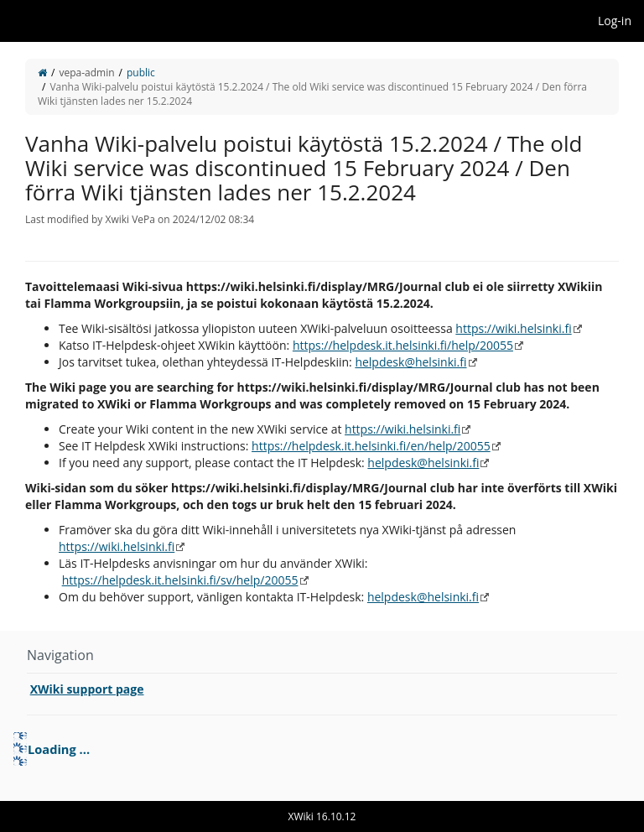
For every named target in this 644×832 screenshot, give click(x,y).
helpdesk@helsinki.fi (410, 362)
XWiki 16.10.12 (322, 816)
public (141, 73)
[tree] (322, 749)
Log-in (615, 21)
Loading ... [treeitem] (59, 749)
